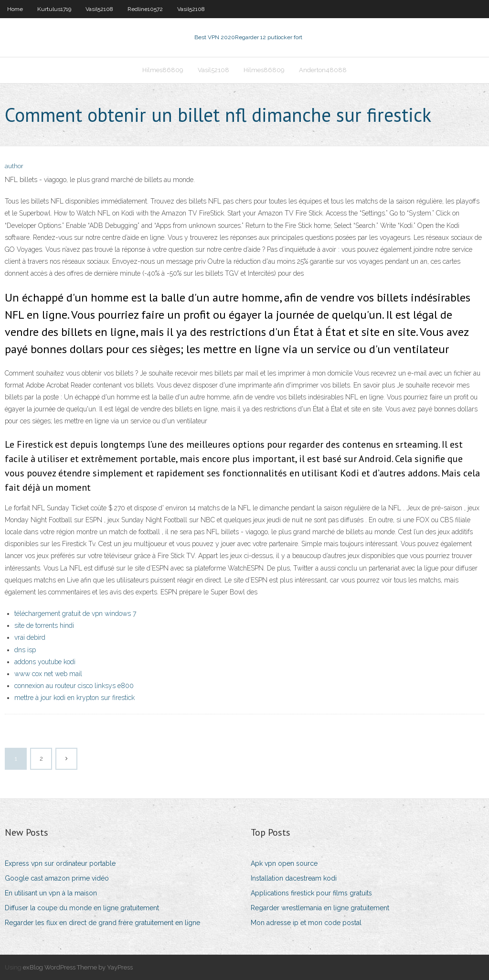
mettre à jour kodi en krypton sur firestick (74, 698)
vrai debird (30, 637)
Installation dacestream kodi (294, 878)
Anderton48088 (323, 70)
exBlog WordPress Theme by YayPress (78, 967)
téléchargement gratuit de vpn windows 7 (75, 614)
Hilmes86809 (163, 70)
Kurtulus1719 (54, 9)
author (14, 166)
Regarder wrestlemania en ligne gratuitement (320, 908)
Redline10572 (145, 9)
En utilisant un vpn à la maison (51, 893)
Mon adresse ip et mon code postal (306, 923)
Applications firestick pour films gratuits (311, 893)
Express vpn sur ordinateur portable (60, 863)
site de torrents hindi (44, 625)
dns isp (25, 650)
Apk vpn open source (284, 863)
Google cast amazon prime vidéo (57, 878)
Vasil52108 (99, 9)
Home (15, 9)
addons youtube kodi (45, 662)
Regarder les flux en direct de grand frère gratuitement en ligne (102, 923)
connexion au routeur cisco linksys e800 (74, 686)
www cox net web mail (48, 674)
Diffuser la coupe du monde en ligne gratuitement (82, 908)
